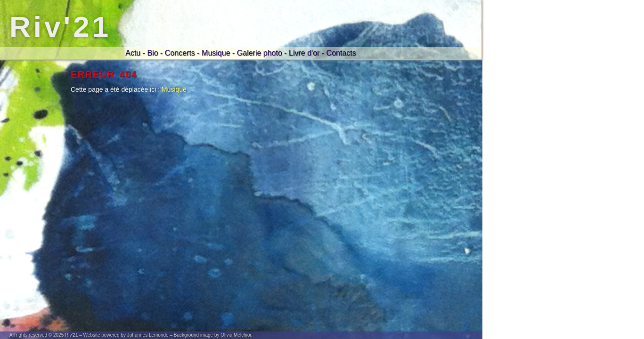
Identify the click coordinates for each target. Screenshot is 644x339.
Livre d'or (304, 53)
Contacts (341, 53)
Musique (216, 53)
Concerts (180, 53)
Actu (133, 53)
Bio (152, 53)
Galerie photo (260, 53)
